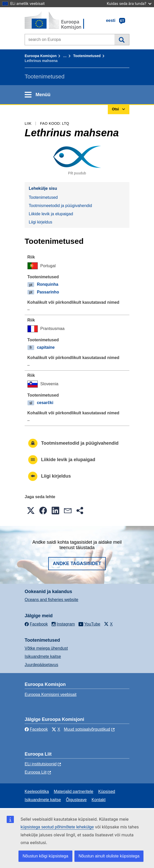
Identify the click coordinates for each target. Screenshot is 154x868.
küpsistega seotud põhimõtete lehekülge (57, 827)
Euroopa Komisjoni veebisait (51, 695)
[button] (31, 511)
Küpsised (107, 791)
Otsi (122, 40)
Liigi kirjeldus (41, 222)
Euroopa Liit (36, 772)
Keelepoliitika (37, 791)
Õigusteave (76, 800)
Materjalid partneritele (74, 791)
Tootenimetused (87, 56)
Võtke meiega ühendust (46, 648)
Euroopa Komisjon (41, 56)
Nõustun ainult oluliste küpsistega (109, 856)
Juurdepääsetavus (41, 665)
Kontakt (99, 800)
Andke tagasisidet (77, 563)
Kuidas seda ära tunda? (129, 3)
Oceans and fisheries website (51, 600)
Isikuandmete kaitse (43, 656)
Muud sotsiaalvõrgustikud (87, 729)
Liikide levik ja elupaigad (51, 214)
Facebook (36, 729)
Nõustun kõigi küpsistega (45, 856)
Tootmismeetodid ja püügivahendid (60, 206)
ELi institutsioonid (41, 764)
